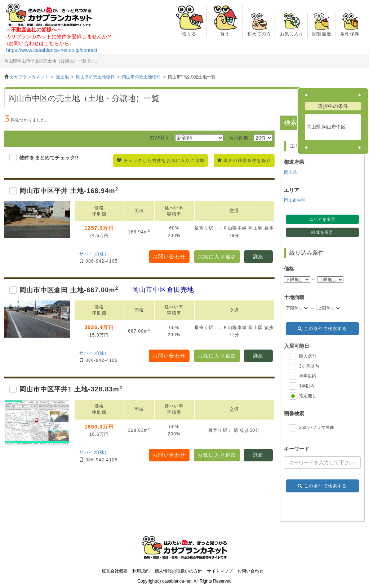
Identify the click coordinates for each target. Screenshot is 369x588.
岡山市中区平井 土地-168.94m (69, 191)
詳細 (259, 256)
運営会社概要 (115, 571)
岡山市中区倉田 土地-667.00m (69, 290)
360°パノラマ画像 (317, 427)
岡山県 (290, 172)
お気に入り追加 (217, 256)
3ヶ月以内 (309, 366)
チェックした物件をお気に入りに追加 (164, 161)
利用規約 (141, 571)
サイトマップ (220, 571)
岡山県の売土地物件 (95, 77)
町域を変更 (322, 232)
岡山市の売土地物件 (141, 77)
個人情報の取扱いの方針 (178, 571)
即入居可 (308, 356)
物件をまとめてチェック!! (49, 158)
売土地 (62, 77)
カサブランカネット (29, 77)
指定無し (308, 396)
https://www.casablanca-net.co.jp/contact (52, 50)
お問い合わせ (169, 256)
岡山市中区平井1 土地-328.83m (71, 389)
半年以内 (308, 376)
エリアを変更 (322, 219)
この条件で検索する (326, 329)
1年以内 (307, 386)
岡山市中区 (295, 200)
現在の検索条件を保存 (247, 161)
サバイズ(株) (93, 254)
